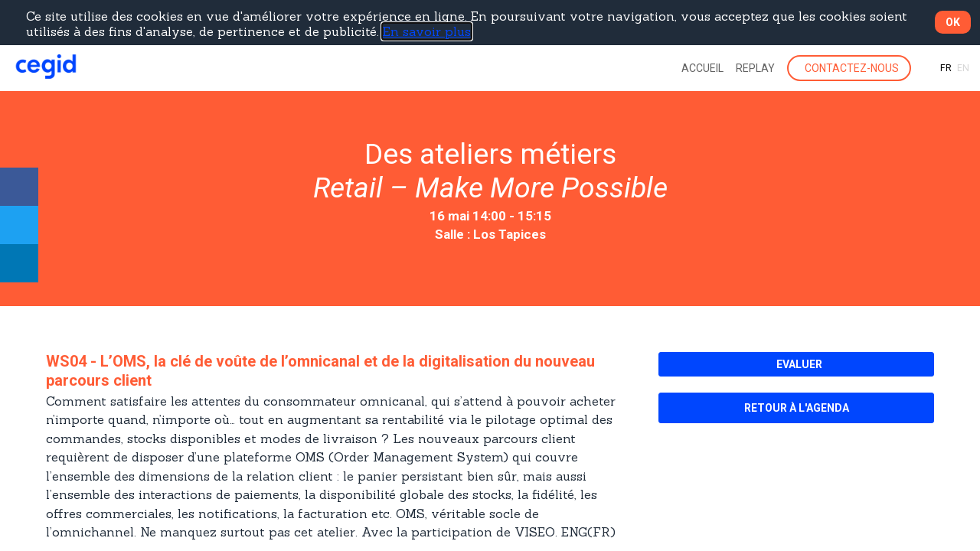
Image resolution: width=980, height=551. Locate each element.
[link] (702, 68)
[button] (849, 68)
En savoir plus (427, 31)
